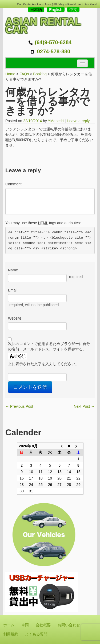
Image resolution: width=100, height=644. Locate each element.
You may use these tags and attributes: (43, 223)
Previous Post (19, 406)
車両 (25, 625)
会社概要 (43, 625)
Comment (13, 184)
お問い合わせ (69, 625)
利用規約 (11, 634)
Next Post (84, 406)
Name (13, 270)
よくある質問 (36, 634)
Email (13, 290)
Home (10, 74)
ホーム (9, 625)
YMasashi (56, 121)
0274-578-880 (54, 51)
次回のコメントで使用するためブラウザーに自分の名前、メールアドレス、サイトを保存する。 (49, 346)
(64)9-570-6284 (53, 42)
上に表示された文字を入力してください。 (43, 364)
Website (15, 318)
